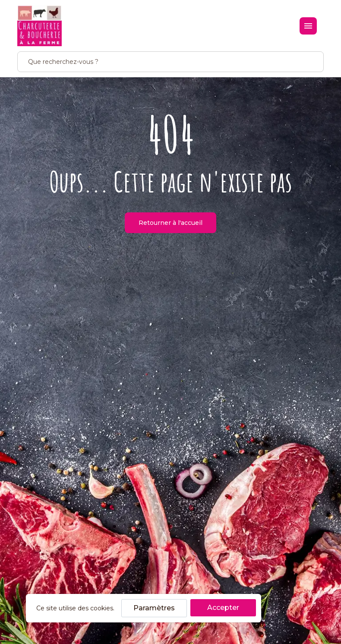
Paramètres (154, 608)
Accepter (223, 608)
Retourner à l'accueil (170, 223)
